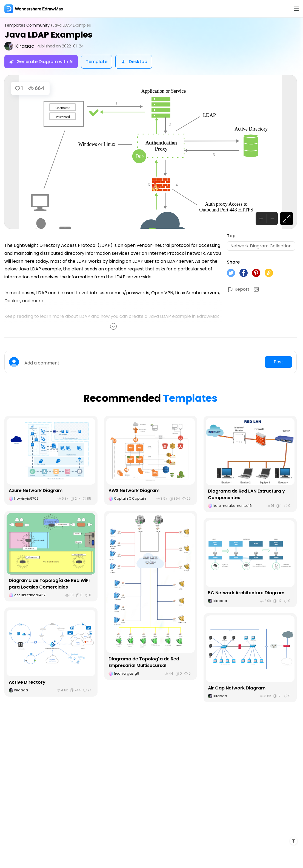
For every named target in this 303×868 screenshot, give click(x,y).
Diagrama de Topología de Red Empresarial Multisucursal (144, 662)
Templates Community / (28, 25)
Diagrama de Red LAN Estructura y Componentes (246, 494)
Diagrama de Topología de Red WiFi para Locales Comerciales (49, 584)
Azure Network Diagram (36, 490)
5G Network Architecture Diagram (246, 593)
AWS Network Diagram (134, 490)
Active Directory (27, 682)
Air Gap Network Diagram (237, 688)
